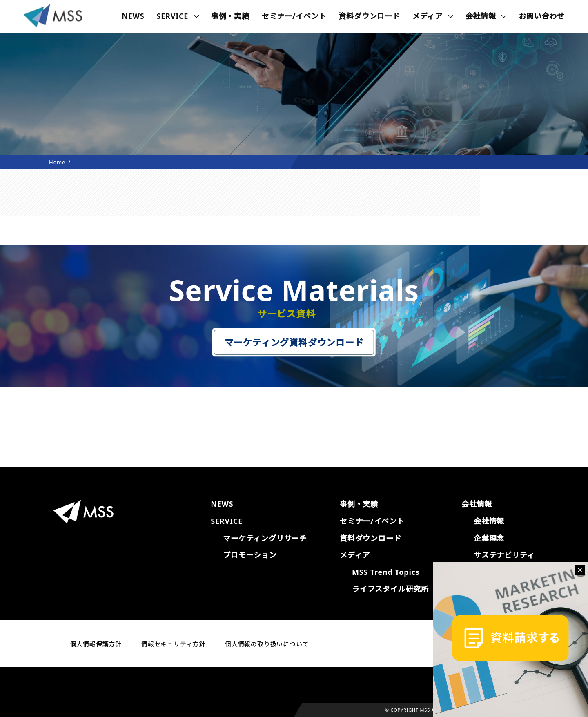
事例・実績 (230, 16)
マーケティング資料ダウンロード (294, 342)
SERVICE (173, 16)
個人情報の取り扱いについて (267, 644)
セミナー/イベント (294, 16)
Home (57, 162)
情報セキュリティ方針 (173, 644)
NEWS (133, 16)
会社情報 (489, 521)
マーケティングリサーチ (265, 538)
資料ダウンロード (369, 16)
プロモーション (250, 555)
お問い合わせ (542, 16)
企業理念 (489, 538)
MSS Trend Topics (386, 572)
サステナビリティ (504, 555)
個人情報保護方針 (96, 644)
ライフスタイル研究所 (390, 589)
